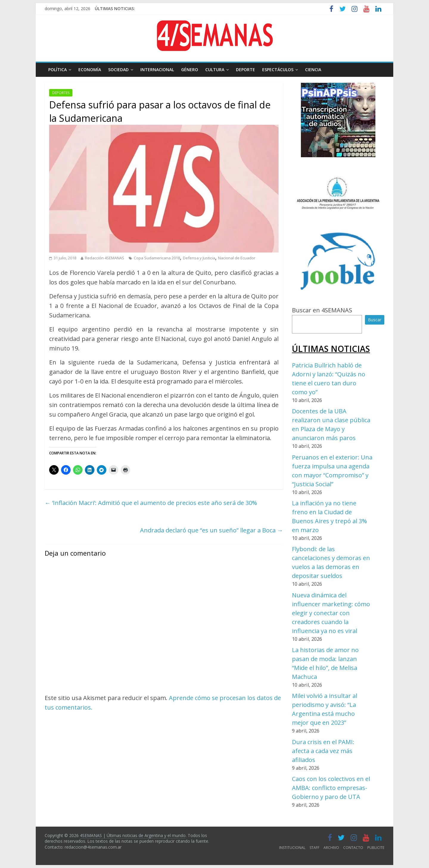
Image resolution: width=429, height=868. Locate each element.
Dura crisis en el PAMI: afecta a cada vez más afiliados (323, 751)
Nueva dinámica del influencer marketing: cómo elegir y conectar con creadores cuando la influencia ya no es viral (331, 613)
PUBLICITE (376, 848)
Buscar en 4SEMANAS (322, 310)
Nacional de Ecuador (237, 258)
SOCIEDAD (118, 70)
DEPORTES (61, 93)
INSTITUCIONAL (292, 848)
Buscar (375, 320)
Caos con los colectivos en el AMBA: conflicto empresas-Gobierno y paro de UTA (331, 788)
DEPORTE (245, 70)
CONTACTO (353, 848)
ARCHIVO (331, 848)
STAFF (314, 848)
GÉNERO (190, 70)
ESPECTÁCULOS (278, 70)
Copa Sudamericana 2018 (157, 258)
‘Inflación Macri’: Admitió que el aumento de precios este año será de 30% (151, 503)
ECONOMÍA (90, 70)
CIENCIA (313, 70)
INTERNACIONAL (157, 70)
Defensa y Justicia (199, 258)
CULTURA (215, 70)
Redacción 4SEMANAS (105, 258)
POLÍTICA (57, 70)
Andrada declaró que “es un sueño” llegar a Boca (212, 530)
